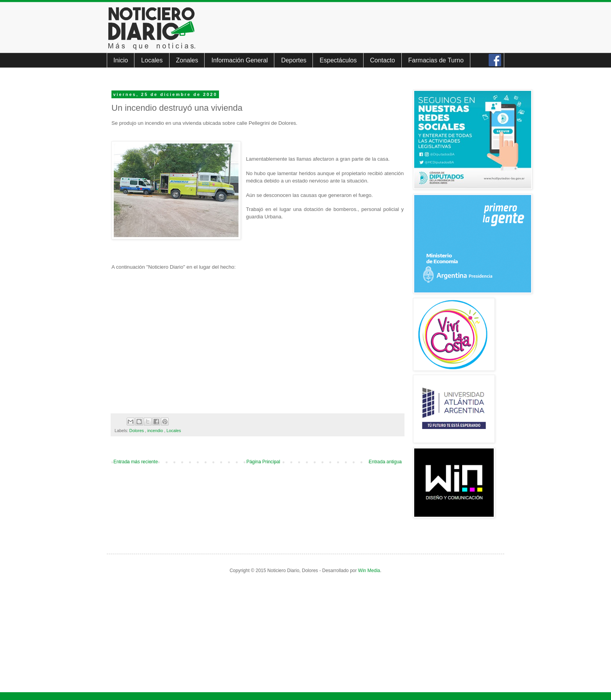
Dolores (137, 431)
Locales (152, 60)
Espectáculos (338, 60)
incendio (156, 431)
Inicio (121, 60)
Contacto (383, 60)
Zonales (187, 60)
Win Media (369, 571)
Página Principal (263, 462)
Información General (239, 60)
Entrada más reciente (136, 462)
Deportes (294, 60)
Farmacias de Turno (436, 60)
